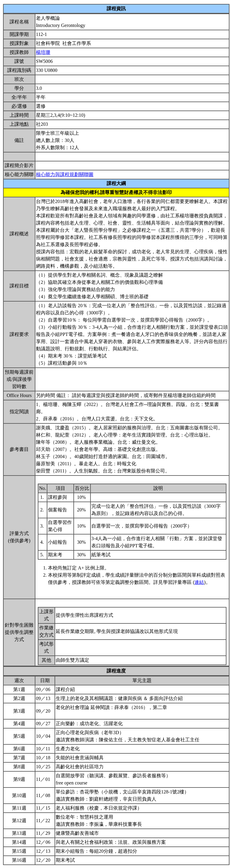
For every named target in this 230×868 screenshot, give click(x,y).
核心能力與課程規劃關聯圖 (65, 174)
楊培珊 (43, 52)
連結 (199, 582)
